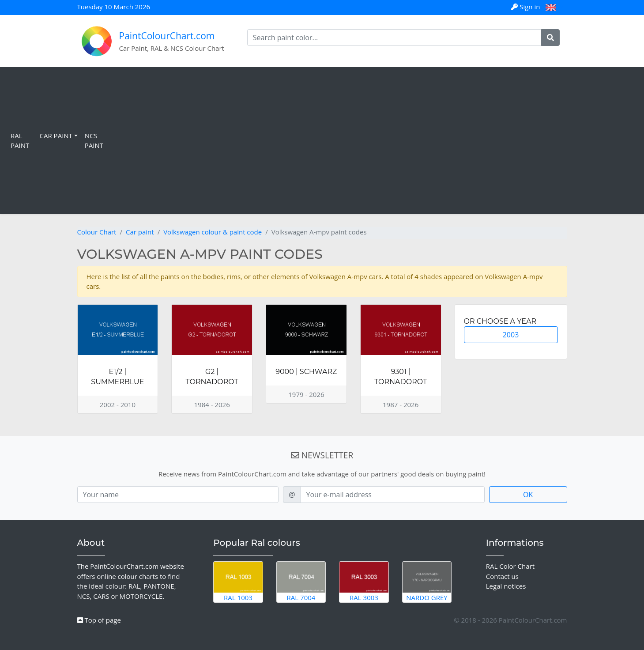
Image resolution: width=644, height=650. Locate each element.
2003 (511, 335)
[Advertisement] (374, 140)
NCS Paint (94, 141)
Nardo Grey (427, 582)
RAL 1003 (238, 582)
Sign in (526, 7)
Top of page (99, 620)
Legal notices (506, 586)
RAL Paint (20, 141)
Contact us (502, 576)
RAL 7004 (301, 582)
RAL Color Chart (510, 566)
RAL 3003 (364, 582)
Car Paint (56, 136)
